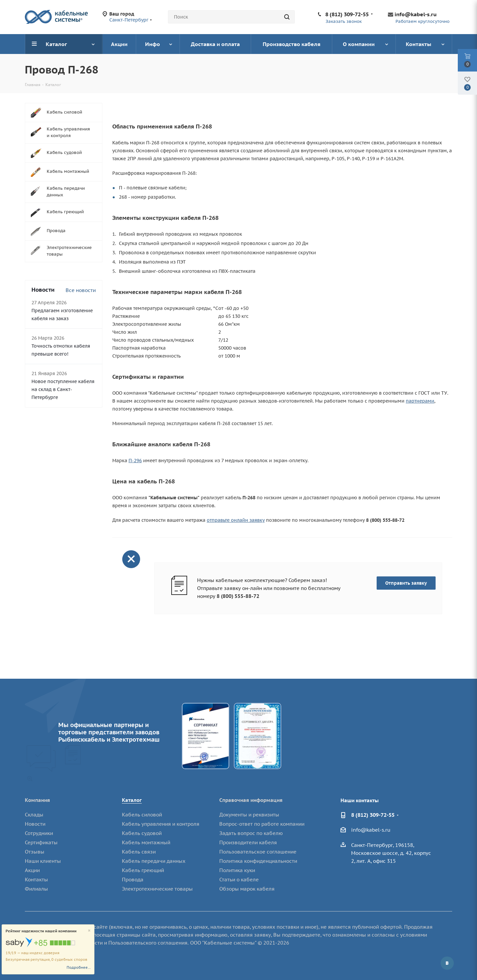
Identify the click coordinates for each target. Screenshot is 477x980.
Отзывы (35, 852)
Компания (37, 800)
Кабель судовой (142, 833)
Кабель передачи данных (154, 861)
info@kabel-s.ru (416, 14)
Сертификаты (41, 842)
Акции (32, 870)
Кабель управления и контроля (161, 824)
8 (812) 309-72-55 (347, 14)
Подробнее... (79, 967)
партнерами (420, 401)
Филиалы (36, 889)
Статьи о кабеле (239, 880)
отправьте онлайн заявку (236, 520)
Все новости (81, 290)
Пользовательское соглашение (258, 852)
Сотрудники (39, 833)
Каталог (132, 800)
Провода (133, 880)
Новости (35, 824)
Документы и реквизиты (249, 815)
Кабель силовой (142, 815)
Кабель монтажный (146, 842)
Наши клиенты (43, 861)
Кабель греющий (143, 870)
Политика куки (237, 870)
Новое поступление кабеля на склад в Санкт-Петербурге (63, 389)
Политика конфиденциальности (258, 861)
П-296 (135, 461)
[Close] (89, 931)
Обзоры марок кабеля (247, 889)
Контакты (36, 880)
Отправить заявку (406, 583)
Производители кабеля (248, 842)
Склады (34, 815)
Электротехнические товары (157, 889)
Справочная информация (251, 800)
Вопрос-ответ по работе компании (262, 824)
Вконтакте (447, 963)
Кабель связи (139, 852)
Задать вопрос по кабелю (251, 833)
